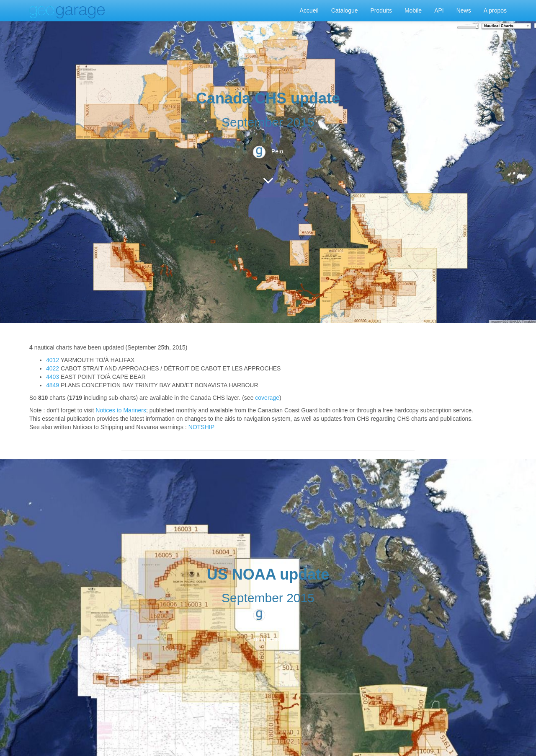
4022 (53, 368)
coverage (267, 398)
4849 (53, 385)
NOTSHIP (201, 427)
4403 (53, 377)
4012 (53, 360)
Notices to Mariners (121, 410)
